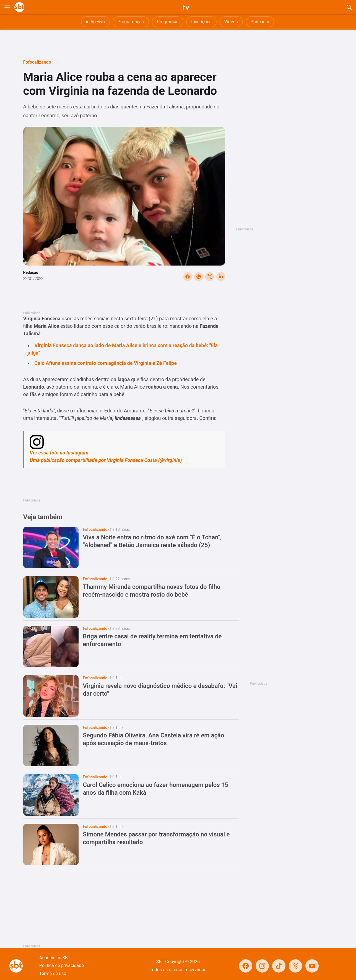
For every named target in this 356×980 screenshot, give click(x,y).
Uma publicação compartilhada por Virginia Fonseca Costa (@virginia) (106, 460)
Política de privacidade (62, 965)
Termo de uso (53, 973)
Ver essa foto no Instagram (59, 453)
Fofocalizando (37, 62)
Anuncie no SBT (55, 958)
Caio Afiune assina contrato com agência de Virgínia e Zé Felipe (106, 363)
